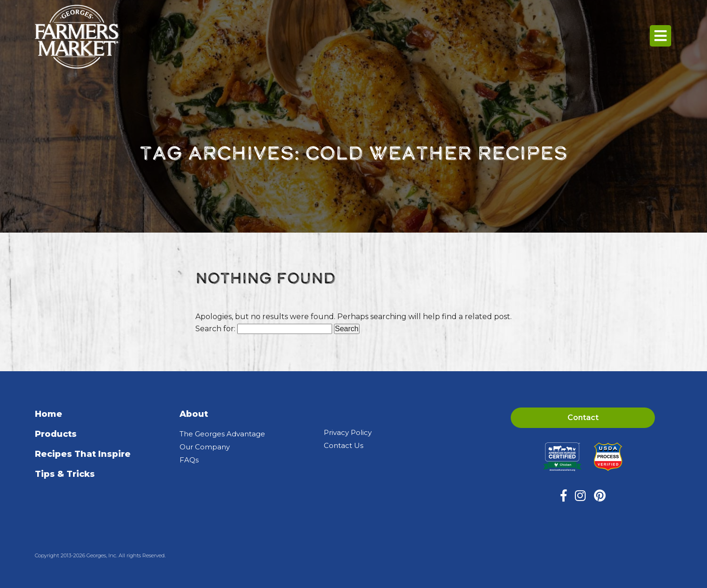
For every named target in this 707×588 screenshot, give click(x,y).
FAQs (189, 460)
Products (56, 434)
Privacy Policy (348, 432)
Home (49, 414)
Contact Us (343, 445)
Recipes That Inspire (83, 454)
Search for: (215, 329)
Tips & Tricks (65, 474)
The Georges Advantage (222, 434)
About (194, 414)
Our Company (205, 447)
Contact (583, 418)
